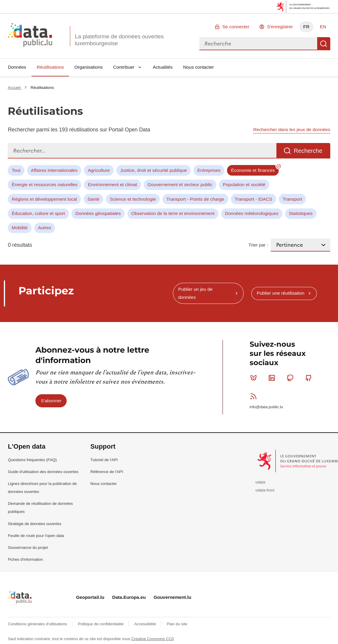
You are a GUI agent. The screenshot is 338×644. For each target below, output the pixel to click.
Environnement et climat (112, 184)
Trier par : (258, 245)
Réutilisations (50, 67)
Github (310, 378)
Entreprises (209, 170)
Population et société (244, 184)
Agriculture (99, 170)
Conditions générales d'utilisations (38, 624)
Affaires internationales (54, 170)
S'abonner (51, 401)
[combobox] (258, 44)
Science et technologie (133, 199)
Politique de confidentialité (101, 624)
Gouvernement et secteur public (180, 184)
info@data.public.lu (266, 407)
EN (323, 27)
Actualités (163, 67)
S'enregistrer (280, 27)
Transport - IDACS (253, 199)
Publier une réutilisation (281, 293)
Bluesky (255, 378)
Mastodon (291, 378)
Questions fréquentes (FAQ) (32, 460)
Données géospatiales (98, 213)
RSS (255, 396)
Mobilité (20, 228)
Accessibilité (145, 624)
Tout (16, 170)
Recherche (324, 44)
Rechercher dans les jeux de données (292, 129)
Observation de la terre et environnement (173, 213)
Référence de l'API (107, 472)
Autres (45, 228)
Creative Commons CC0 (152, 639)
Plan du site (177, 624)
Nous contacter (198, 67)
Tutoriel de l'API (104, 460)
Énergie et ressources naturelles (45, 184)
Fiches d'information (25, 559)
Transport (292, 199)
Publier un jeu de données (195, 293)
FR (306, 27)
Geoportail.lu (90, 597)
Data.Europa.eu (129, 597)
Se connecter (236, 27)
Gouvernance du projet (28, 548)
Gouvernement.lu (172, 597)
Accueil (15, 88)
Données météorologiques (252, 213)
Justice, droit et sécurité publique (154, 170)
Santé (93, 199)
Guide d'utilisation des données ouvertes (43, 472)
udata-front (265, 490)
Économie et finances (253, 170)
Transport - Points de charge (195, 199)
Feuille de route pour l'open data (36, 536)
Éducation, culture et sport (39, 213)
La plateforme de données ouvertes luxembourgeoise (119, 40)
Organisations (89, 67)
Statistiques (301, 213)
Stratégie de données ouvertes (35, 524)
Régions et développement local (44, 199)
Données (17, 67)
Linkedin (273, 378)
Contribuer (124, 67)
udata (260, 482)
